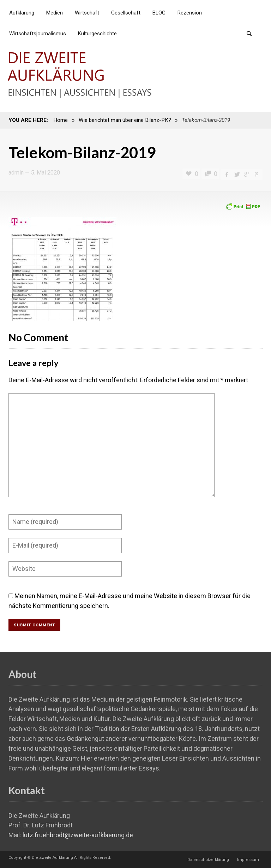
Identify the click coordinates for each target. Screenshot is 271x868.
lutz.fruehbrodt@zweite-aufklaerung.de (78, 835)
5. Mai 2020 (46, 173)
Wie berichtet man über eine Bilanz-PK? (125, 120)
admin (16, 173)
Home (61, 120)
